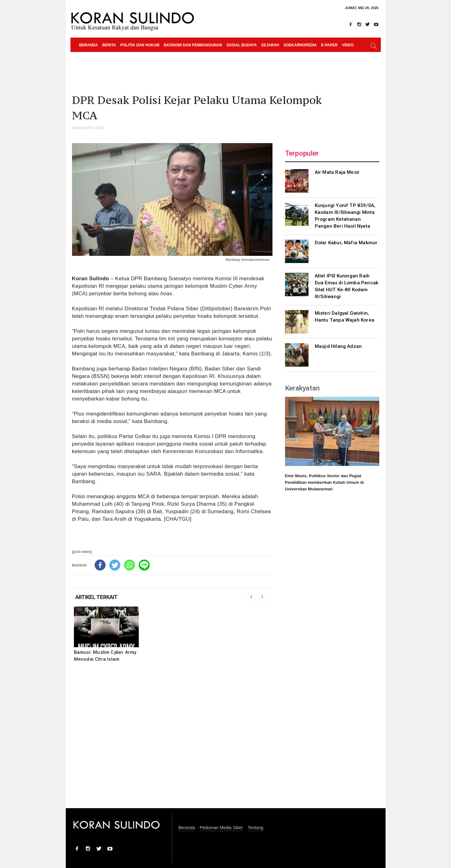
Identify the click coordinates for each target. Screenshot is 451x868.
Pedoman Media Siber (221, 828)
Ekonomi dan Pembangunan (193, 45)
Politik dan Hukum (140, 45)
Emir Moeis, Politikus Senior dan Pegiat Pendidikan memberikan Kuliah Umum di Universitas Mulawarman (324, 482)
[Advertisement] (172, 739)
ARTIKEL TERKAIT (96, 597)
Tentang (256, 828)
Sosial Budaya (242, 45)
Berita (109, 45)
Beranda (89, 45)
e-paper (329, 45)
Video (348, 45)
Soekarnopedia (300, 45)
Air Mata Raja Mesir (337, 172)
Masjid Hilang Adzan (338, 346)
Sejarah (270, 45)
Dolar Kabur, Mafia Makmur (346, 243)
